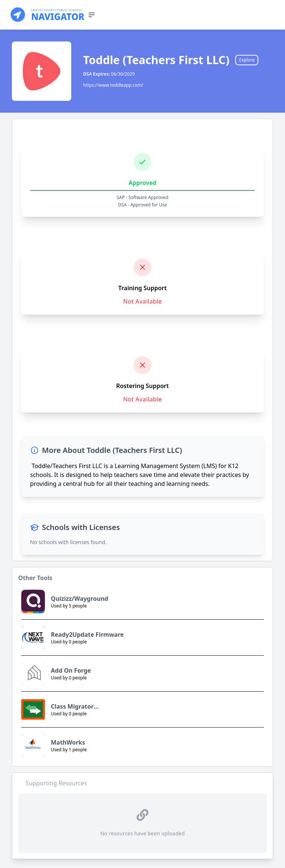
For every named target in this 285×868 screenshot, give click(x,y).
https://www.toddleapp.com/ (113, 85)
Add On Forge (71, 670)
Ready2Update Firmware (87, 635)
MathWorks (68, 742)
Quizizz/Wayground (80, 599)
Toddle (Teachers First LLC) (156, 60)
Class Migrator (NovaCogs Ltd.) (74, 707)
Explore (247, 60)
